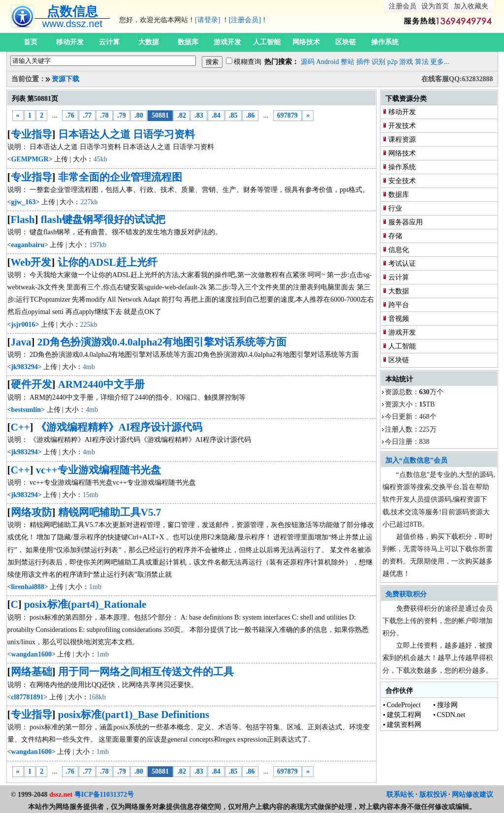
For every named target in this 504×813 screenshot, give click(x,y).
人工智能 (267, 42)
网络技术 (306, 42)
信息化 (399, 250)
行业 (395, 208)
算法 (422, 62)
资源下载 (65, 79)
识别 (378, 62)
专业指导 (31, 134)
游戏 (406, 62)
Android (328, 62)
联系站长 (400, 795)
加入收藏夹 (471, 6)
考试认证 (402, 264)
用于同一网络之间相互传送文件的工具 (146, 672)
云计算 (109, 42)
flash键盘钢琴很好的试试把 (103, 219)
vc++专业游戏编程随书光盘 (98, 470)
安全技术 (402, 181)
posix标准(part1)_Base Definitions (134, 715)
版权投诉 (433, 795)
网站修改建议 (472, 795)
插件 (363, 62)
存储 (395, 236)
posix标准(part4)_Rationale (85, 604)
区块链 (346, 42)
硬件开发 (31, 384)
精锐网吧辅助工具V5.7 (110, 512)
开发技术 (402, 126)
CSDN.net (451, 715)
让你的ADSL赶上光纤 (108, 262)
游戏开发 (227, 42)
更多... (440, 62)
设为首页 (435, 6)
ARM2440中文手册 (101, 384)
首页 (31, 42)
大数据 (149, 42)
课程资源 (402, 140)
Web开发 (31, 262)
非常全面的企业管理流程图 (120, 177)
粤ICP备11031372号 (104, 795)
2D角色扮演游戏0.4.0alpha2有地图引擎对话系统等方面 (162, 342)
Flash (23, 219)
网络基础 (31, 672)
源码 (308, 62)
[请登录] (207, 20)
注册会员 (403, 6)
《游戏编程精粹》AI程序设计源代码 (119, 427)
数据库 (188, 42)
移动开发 (70, 42)
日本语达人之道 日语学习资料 (126, 134)
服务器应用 (406, 222)
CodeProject (404, 705)
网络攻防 (31, 512)
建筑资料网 (404, 725)
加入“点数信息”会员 (416, 460)
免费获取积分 (406, 594)
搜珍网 (447, 705)
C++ (20, 427)
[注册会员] (245, 20)
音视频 (399, 319)
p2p (393, 62)
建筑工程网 (404, 715)
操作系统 (385, 42)
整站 (347, 62)
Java (21, 342)
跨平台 (399, 305)
